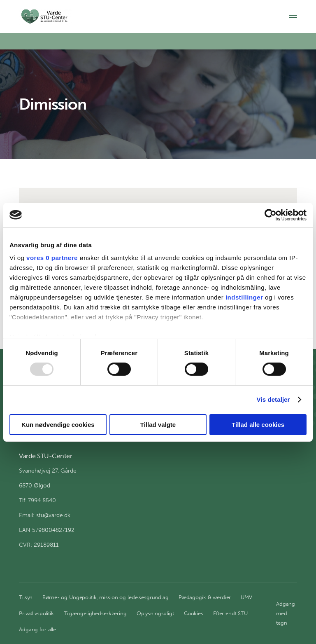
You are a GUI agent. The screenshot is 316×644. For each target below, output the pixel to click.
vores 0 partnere (52, 258)
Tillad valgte (158, 425)
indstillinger (244, 297)
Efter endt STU (230, 613)
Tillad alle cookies (258, 425)
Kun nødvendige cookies (58, 425)
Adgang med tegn (286, 613)
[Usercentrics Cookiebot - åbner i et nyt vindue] (271, 215)
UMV (246, 597)
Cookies (194, 613)
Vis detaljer (273, 399)
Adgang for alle (37, 629)
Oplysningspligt (155, 613)
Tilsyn (26, 597)
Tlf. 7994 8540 (37, 500)
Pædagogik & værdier (205, 597)
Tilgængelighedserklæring (95, 613)
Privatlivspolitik (36, 613)
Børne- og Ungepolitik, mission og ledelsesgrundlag (106, 597)
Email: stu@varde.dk (45, 515)
